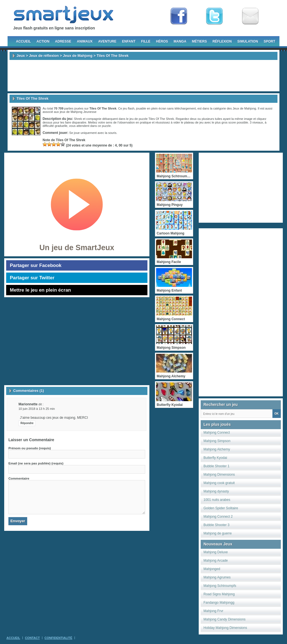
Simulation (248, 41)
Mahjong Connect (217, 433)
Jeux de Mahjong (78, 56)
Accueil (23, 41)
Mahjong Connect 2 (218, 517)
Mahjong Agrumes (217, 577)
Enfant (129, 41)
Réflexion (222, 41)
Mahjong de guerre (218, 533)
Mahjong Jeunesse (84, 112)
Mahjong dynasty (216, 491)
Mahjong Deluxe (216, 552)
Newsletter (250, 16)
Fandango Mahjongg (219, 603)
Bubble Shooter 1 (217, 466)
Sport (269, 41)
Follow (214, 16)
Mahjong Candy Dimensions (224, 619)
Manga (180, 41)
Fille (146, 41)
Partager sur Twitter (32, 278)
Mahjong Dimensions (219, 475)
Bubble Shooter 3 (217, 525)
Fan (179, 16)
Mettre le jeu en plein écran (40, 290)
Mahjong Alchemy (217, 449)
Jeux (21, 56)
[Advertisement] (143, 76)
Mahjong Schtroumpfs (220, 586)
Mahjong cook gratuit (219, 483)
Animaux (85, 41)
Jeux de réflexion (44, 56)
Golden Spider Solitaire (221, 508)
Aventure (107, 41)
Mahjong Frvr (213, 611)
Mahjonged (212, 569)
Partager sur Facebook (36, 265)
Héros (162, 41)
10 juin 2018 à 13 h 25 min (37, 409)
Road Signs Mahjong (219, 594)
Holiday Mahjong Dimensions (225, 628)
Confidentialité (58, 638)
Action (43, 41)
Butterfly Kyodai (215, 458)
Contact (32, 638)
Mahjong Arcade (216, 561)
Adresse (63, 41)
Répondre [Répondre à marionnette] (27, 423)
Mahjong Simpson (217, 441)
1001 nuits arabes (217, 500)
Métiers (199, 41)
